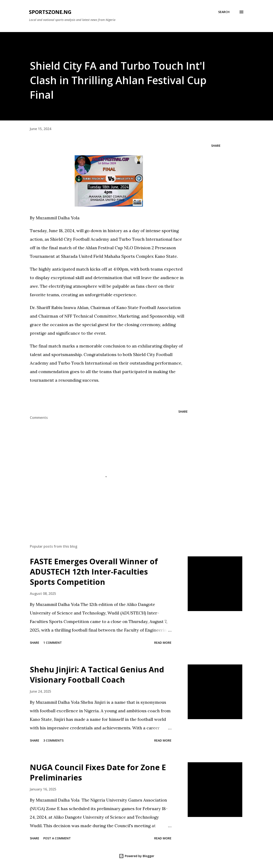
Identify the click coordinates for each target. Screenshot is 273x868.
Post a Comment (57, 838)
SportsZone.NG (50, 12)
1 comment (53, 643)
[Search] (224, 12)
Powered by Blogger (136, 856)
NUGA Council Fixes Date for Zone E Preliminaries (98, 772)
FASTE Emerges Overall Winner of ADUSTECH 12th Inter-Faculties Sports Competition (94, 572)
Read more (163, 643)
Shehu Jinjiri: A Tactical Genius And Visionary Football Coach (97, 675)
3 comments (53, 740)
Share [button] (216, 146)
